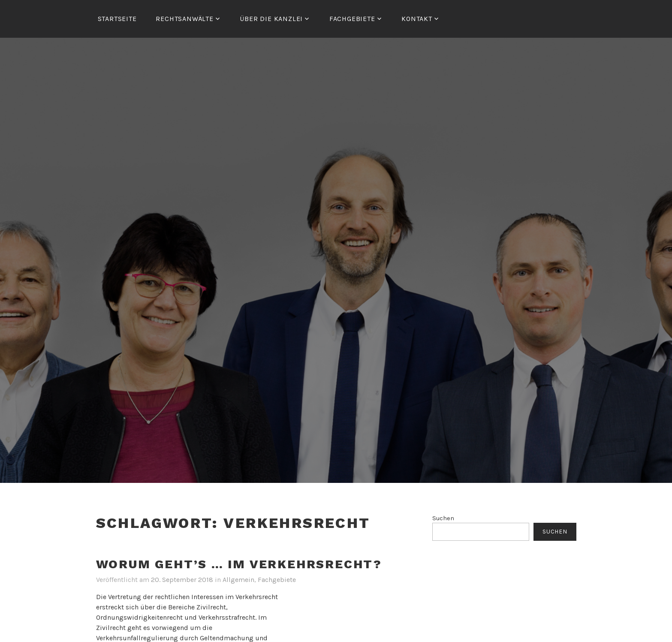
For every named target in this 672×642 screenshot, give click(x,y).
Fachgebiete (277, 580)
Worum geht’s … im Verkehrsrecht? (239, 564)
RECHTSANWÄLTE (184, 19)
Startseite (117, 19)
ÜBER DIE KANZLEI (271, 19)
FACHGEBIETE (352, 19)
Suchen (443, 518)
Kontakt (417, 19)
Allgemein (238, 580)
